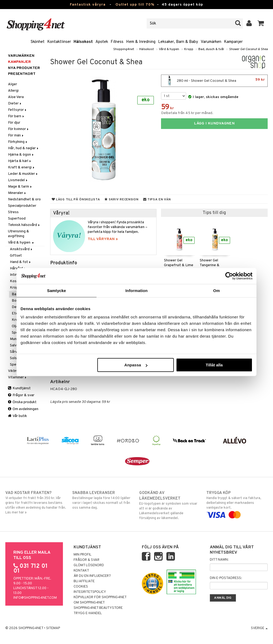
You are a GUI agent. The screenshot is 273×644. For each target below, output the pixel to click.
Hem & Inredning (141, 42)
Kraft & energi (22, 167)
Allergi (13, 91)
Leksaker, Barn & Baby (178, 42)
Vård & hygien (169, 49)
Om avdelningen (23, 409)
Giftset (16, 256)
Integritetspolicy (90, 592)
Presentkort (22, 74)
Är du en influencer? (92, 576)
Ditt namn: (219, 560)
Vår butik (17, 416)
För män (16, 135)
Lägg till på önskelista (76, 200)
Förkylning (18, 142)
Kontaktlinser (59, 42)
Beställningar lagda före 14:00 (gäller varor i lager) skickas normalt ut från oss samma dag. (103, 500)
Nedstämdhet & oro (24, 199)
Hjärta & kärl (20, 161)
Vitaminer (18, 377)
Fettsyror (18, 110)
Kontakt (81, 571)
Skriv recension (121, 200)
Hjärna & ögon (21, 155)
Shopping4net (124, 49)
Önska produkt (22, 402)
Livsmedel (18, 180)
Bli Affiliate (84, 581)
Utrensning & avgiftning (19, 234)
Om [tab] (216, 290)
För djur (14, 123)
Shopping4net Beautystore (98, 608)
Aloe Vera (16, 97)
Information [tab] (136, 290)
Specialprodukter (22, 206)
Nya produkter (24, 68)
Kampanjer (233, 42)
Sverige (259, 628)
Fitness (117, 42)
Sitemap (53, 628)
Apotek (102, 42)
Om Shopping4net (89, 603)
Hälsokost (83, 42)
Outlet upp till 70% (135, 5)
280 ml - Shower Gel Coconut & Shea (214, 81)
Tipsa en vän (157, 200)
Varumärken (211, 42)
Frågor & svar (21, 395)
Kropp (189, 49)
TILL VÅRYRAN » (103, 239)
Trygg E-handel (88, 613)
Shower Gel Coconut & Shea (248, 49)
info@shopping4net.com (35, 598)
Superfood (17, 219)
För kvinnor (19, 129)
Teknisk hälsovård (24, 225)
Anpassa (136, 365)
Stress (13, 212)
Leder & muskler (23, 174)
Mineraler (17, 193)
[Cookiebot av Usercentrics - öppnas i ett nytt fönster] (229, 276)
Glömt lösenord (89, 565)
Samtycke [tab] (57, 290)
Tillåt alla (214, 365)
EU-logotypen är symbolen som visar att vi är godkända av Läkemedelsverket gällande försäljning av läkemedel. (170, 505)
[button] (261, 23)
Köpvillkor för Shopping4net (100, 597)
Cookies (81, 587)
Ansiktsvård (21, 249)
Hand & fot (21, 262)
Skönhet (38, 42)
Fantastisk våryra (88, 5)
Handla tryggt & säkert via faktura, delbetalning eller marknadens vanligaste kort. (237, 504)
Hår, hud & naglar (24, 148)
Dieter (15, 104)
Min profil (83, 555)
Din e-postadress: (226, 578)
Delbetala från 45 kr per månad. (187, 113)
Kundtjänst (19, 388)
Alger (13, 84)
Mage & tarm (20, 187)
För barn (16, 116)
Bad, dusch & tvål (211, 49)
